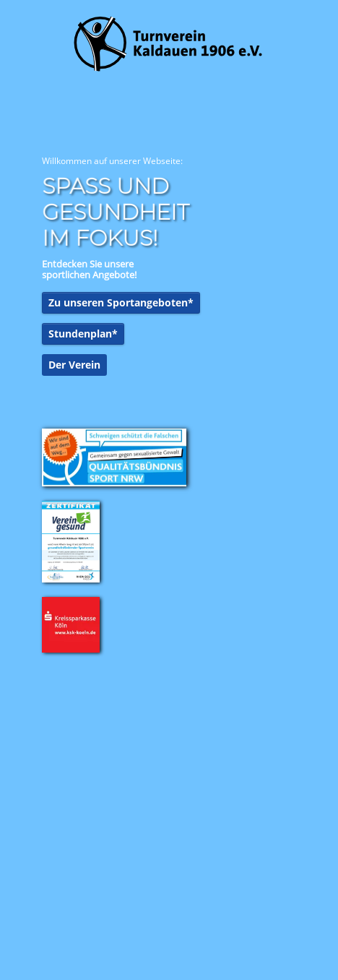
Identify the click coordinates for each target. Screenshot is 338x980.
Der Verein (74, 365)
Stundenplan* (83, 334)
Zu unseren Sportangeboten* (121, 302)
